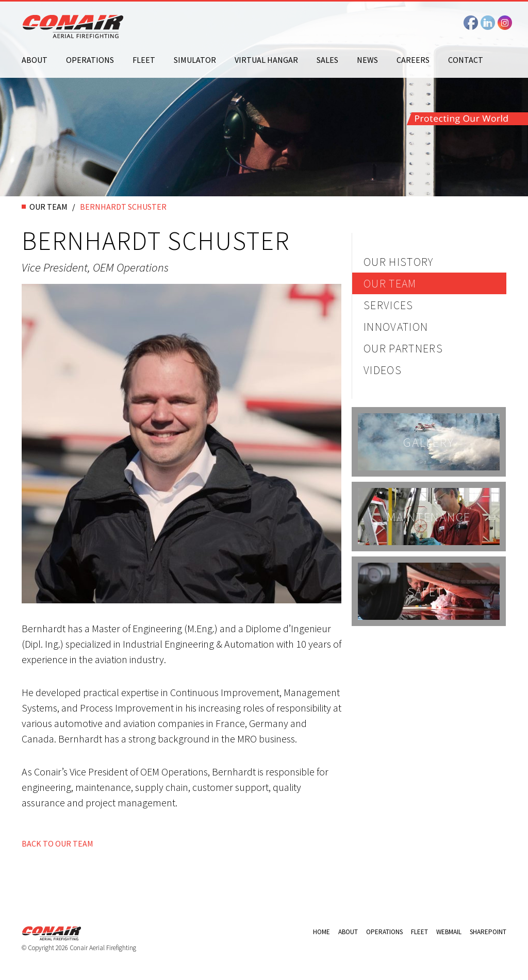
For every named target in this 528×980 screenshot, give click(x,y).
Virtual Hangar (266, 60)
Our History (399, 262)
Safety (429, 592)
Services (389, 305)
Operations (90, 60)
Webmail (449, 932)
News (367, 60)
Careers (413, 60)
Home (321, 932)
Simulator (195, 60)
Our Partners (403, 348)
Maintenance (429, 517)
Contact (466, 60)
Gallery (428, 442)
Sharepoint (488, 932)
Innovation (396, 327)
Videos (383, 370)
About (35, 60)
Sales (327, 60)
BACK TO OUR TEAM (57, 843)
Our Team (390, 283)
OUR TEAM (48, 207)
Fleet (144, 60)
